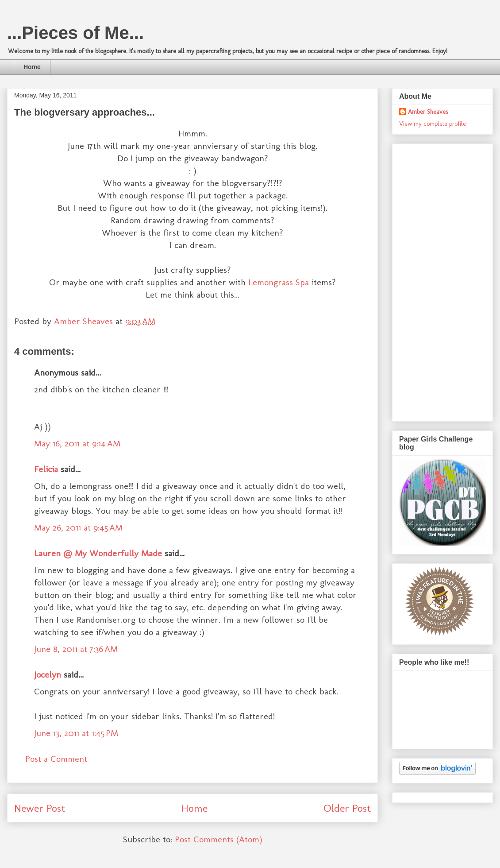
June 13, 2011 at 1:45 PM (76, 733)
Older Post (347, 808)
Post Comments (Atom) (219, 839)
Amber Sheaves (428, 112)
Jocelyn (48, 674)
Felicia (46, 469)
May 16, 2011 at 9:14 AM (77, 443)
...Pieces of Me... (75, 33)
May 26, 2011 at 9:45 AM (78, 527)
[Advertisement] (435, 280)
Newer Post (40, 808)
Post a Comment (56, 759)
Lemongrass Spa (279, 282)
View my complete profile (433, 124)
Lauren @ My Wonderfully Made (98, 553)
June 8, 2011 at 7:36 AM (76, 649)
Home (32, 67)
